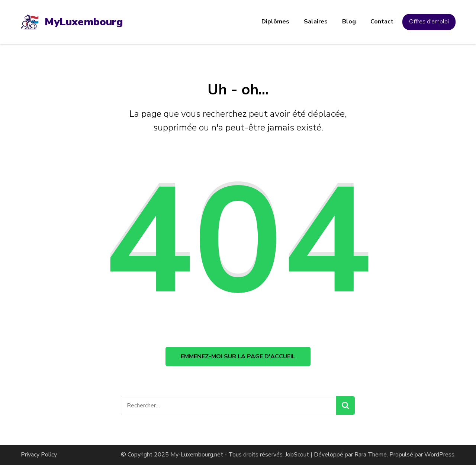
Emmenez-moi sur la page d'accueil (238, 356)
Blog (349, 22)
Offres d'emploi (429, 22)
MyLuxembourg (84, 22)
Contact (382, 22)
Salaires (316, 22)
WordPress (439, 455)
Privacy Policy (39, 455)
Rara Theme (371, 455)
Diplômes (275, 22)
